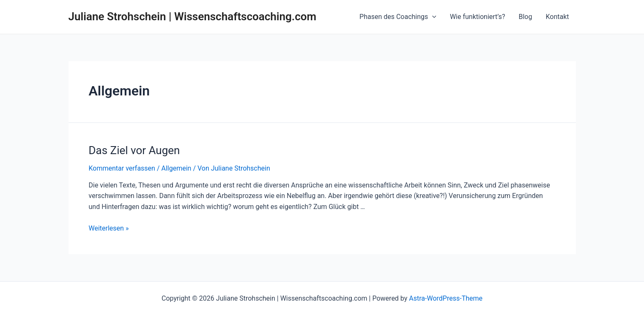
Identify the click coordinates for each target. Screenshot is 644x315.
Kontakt (557, 17)
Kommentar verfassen (122, 168)
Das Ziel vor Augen (134, 150)
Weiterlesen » (109, 228)
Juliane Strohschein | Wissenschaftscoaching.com (193, 16)
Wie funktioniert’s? (478, 17)
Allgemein (176, 168)
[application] (432, 17)
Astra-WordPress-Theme (446, 298)
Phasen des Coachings (398, 17)
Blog (525, 17)
